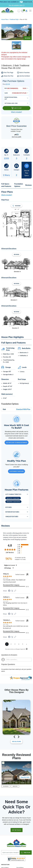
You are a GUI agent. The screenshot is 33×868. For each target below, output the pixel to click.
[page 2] (11, 644)
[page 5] (23, 644)
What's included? (7, 195)
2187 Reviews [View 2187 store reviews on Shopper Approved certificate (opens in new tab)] (11, 552)
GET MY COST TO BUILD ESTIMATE (17, 442)
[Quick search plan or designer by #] (11, 852)
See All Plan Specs (27, 170)
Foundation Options (19, 185)
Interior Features (12, 512)
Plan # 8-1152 (25, 777)
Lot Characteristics (13, 494)
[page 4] (19, 644)
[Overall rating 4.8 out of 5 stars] (10, 549)
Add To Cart (17, 108)
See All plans (16, 741)
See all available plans (16, 5)
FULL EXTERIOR (6, 786)
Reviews (29, 185)
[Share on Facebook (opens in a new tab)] (9, 591)
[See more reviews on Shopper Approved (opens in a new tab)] (15, 591)
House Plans (5, 19)
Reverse (28, 38)
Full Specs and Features (6, 185)
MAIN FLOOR (15, 786)
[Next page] (27, 644)
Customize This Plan (16, 471)
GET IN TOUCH (17, 830)
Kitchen (8, 507)
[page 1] (7, 644)
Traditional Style (14, 19)
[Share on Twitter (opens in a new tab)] (12, 591)
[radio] (24, 545)
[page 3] (15, 644)
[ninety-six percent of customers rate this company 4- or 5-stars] (17, 559)
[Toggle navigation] (30, 11)
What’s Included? (16, 112)
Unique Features (12, 516)
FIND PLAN (26, 852)
